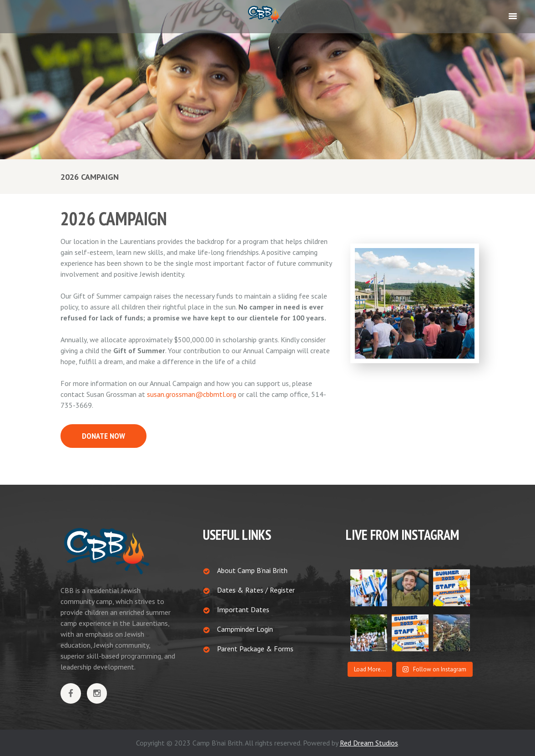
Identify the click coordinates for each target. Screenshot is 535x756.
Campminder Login (245, 629)
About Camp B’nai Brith (252, 570)
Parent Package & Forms (255, 649)
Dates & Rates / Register (256, 590)
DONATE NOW (103, 436)
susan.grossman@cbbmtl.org (192, 394)
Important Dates (243, 609)
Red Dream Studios (369, 743)
